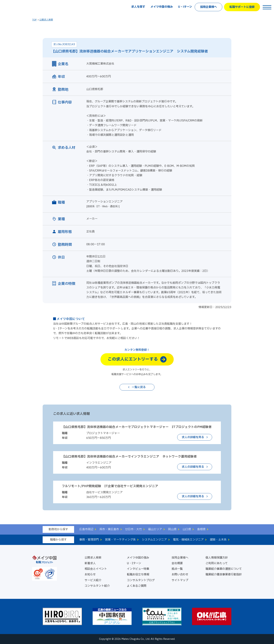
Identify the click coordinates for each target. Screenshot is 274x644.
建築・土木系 (218, 540)
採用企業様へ (208, 7)
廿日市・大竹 (134, 529)
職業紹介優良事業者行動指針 (224, 575)
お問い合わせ (180, 575)
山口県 (187, 529)
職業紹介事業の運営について (224, 569)
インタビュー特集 (138, 569)
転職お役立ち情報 (138, 575)
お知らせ (90, 575)
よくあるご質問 (137, 586)
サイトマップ (180, 580)
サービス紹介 (93, 580)
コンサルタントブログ (141, 580)
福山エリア (155, 529)
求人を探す (138, 7)
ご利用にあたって (217, 563)
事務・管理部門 (89, 540)
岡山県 (172, 529)
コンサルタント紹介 (97, 586)
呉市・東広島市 (109, 529)
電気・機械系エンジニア (188, 540)
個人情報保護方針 (217, 558)
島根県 (201, 529)
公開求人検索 (46, 20)
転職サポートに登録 (242, 7)
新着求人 (90, 563)
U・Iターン (185, 7)
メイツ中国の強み (162, 7)
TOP (34, 20)
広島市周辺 (86, 529)
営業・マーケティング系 (120, 540)
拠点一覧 (177, 569)
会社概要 (177, 563)
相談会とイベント (96, 569)
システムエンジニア (154, 540)
